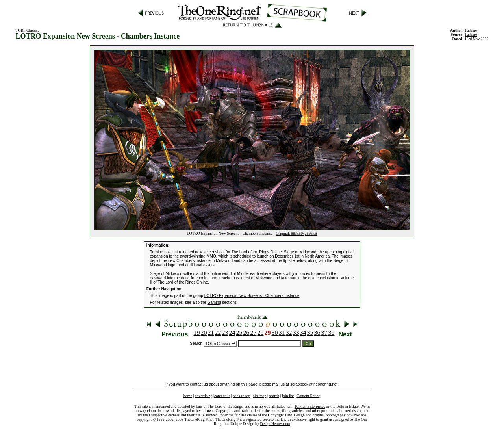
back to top (241, 396)
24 (232, 333)
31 (282, 333)
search (274, 396)
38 (332, 333)
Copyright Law (280, 415)
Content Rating (309, 396)
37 (324, 333)
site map (260, 396)
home (188, 396)
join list (288, 396)
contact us (222, 396)
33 (296, 333)
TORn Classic (27, 30)
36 (317, 333)
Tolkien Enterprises (310, 406)
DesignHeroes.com (275, 424)
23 (225, 333)
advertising (204, 396)
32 (289, 333)
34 (303, 333)
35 (310, 333)
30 (275, 333)
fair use (240, 415)
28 (261, 333)
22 (218, 333)
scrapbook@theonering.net (314, 384)
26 (246, 333)
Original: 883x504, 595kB (296, 233)
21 (211, 333)
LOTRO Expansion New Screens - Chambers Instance (252, 296)
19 (197, 333)
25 (239, 333)
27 (254, 333)
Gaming (214, 302)
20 (204, 333)
